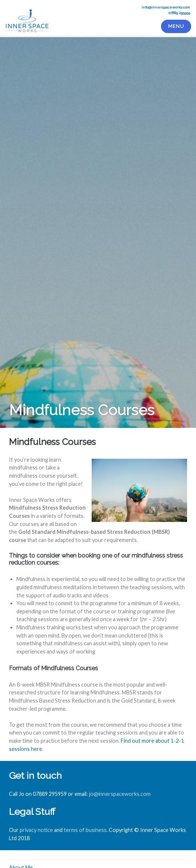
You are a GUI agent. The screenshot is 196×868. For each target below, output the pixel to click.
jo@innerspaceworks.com (120, 794)
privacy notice (36, 830)
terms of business (85, 830)
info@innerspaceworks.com (166, 7)
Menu (176, 26)
